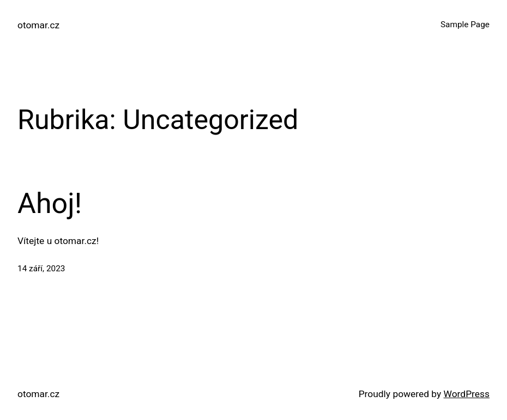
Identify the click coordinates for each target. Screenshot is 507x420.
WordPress (467, 394)
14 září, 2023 (41, 269)
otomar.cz (38, 25)
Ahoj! (50, 203)
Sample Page (465, 25)
